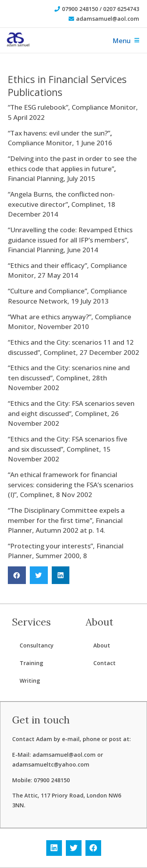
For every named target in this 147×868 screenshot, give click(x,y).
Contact (104, 663)
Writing (30, 681)
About (102, 645)
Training (31, 663)
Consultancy (37, 645)
